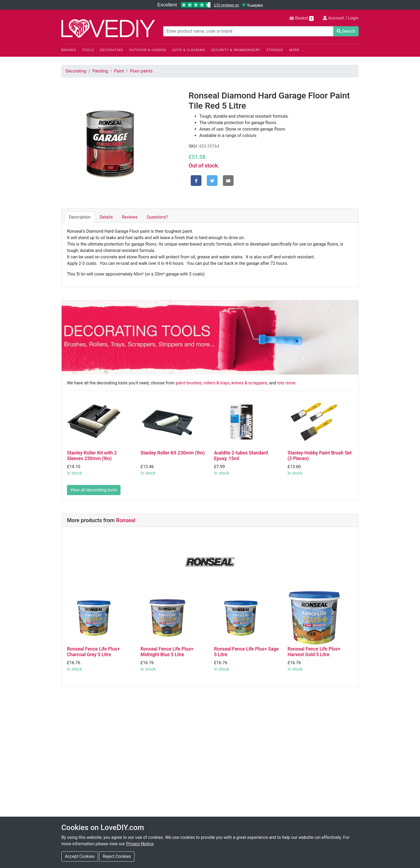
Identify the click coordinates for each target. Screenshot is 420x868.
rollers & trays (217, 383)
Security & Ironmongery (236, 50)
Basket (301, 18)
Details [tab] (106, 217)
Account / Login (341, 18)
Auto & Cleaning (189, 50)
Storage (275, 50)
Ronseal (126, 520)
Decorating (112, 50)
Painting (100, 71)
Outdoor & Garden (148, 50)
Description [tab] (80, 217)
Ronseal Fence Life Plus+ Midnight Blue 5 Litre (167, 652)
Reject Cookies (117, 856)
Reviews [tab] (130, 217)
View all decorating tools (94, 490)
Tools (88, 50)
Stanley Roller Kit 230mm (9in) (173, 453)
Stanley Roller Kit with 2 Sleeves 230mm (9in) (92, 456)
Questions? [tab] (157, 217)
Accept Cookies (80, 856)
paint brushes (189, 383)
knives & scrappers (249, 383)
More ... (297, 50)
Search (346, 31)
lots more (286, 383)
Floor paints (141, 71)
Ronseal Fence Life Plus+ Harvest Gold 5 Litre (314, 652)
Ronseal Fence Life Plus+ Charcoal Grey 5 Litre (93, 652)
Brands (69, 50)
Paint (119, 71)
